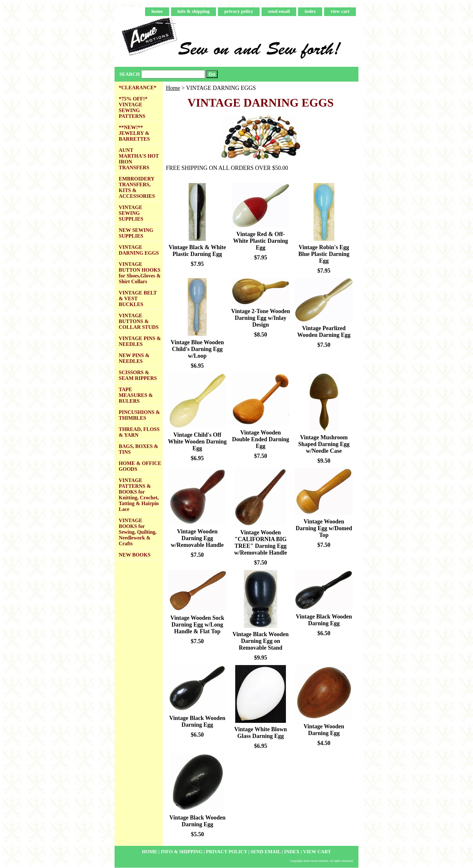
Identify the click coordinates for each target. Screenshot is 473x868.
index (310, 11)
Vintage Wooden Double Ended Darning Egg (261, 439)
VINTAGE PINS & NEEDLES (140, 341)
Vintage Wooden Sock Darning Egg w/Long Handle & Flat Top (197, 625)
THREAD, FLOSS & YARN (139, 432)
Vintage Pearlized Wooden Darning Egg (324, 332)
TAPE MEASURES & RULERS (136, 395)
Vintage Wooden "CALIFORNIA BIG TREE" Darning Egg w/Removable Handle (261, 543)
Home (173, 88)
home (157, 11)
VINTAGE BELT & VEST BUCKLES (138, 298)
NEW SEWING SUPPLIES (136, 233)
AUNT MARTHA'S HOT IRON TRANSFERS (139, 159)
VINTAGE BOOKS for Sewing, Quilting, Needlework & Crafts (138, 532)
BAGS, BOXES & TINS (138, 449)
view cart (340, 11)
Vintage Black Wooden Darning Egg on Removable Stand (260, 641)
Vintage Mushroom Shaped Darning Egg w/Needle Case (324, 444)
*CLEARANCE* (138, 88)
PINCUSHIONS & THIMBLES (139, 415)
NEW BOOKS (135, 555)
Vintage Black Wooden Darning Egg (324, 620)
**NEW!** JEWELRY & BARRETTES (134, 133)
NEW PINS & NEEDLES (134, 358)
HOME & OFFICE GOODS (140, 466)
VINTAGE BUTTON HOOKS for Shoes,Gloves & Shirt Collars (140, 273)
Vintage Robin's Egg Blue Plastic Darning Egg (324, 254)
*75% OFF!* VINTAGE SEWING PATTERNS (133, 107)
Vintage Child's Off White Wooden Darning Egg (197, 442)
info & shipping (193, 11)
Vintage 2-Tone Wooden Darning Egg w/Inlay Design (260, 318)
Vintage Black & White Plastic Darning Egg (198, 251)
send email (279, 11)
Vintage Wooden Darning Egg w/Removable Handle (198, 538)
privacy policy (239, 11)
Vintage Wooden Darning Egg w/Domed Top (324, 528)
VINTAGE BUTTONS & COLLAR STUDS (139, 321)
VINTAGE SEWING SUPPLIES (131, 213)
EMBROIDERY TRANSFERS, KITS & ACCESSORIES (137, 187)
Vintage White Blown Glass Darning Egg (261, 733)
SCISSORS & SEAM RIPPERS (138, 375)
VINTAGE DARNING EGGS (139, 250)
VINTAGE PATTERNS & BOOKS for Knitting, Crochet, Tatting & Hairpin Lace (139, 495)
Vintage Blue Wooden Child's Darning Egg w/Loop (197, 349)
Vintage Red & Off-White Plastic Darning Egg (260, 241)
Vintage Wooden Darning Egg (324, 730)
